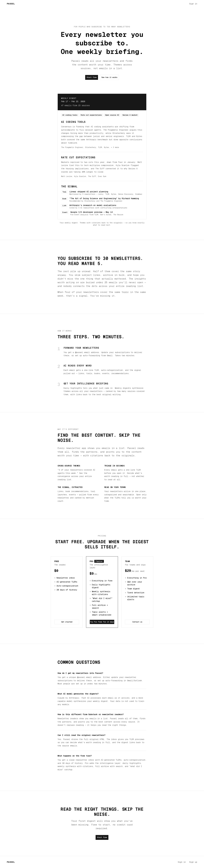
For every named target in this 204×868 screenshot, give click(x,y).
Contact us (137, 622)
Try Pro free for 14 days (102, 622)
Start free (92, 77)
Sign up (193, 862)
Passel (11, 4)
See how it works (109, 77)
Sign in (193, 4)
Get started (67, 622)
